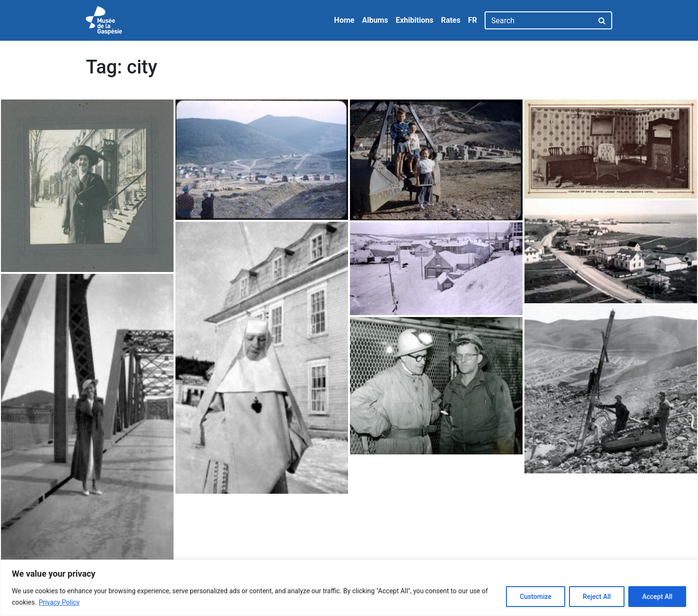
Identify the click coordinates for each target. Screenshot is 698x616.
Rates (451, 20)
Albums (375, 20)
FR (473, 20)
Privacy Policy (59, 602)
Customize (536, 597)
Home (344, 20)
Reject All (597, 597)
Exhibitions (414, 20)
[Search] (539, 20)
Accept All (657, 597)
